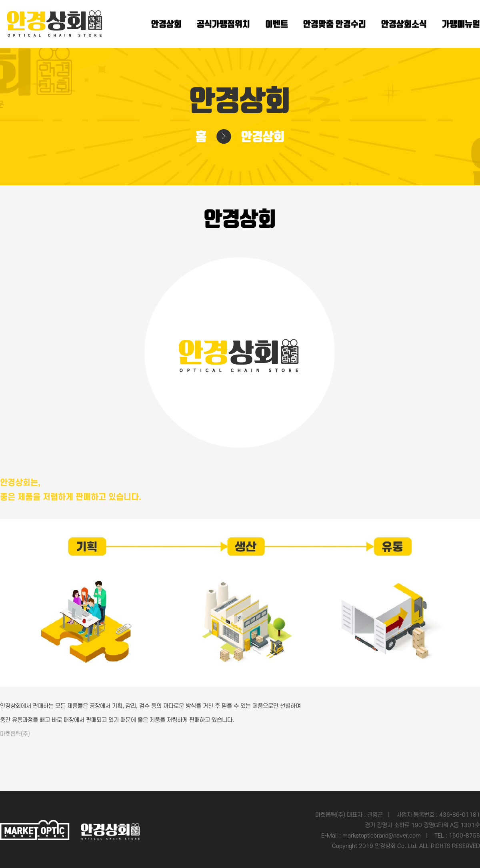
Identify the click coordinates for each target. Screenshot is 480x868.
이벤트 (277, 24)
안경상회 (166, 24)
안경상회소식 (404, 24)
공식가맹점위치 (223, 24)
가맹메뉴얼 (461, 24)
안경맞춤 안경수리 (335, 24)
